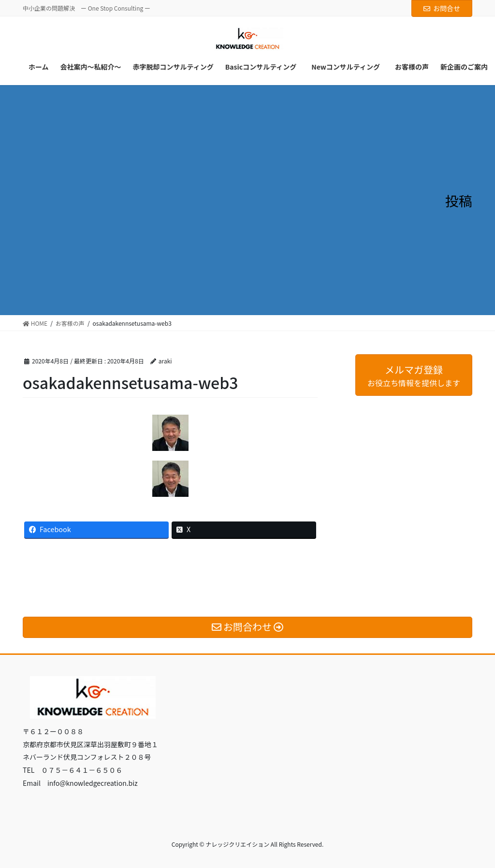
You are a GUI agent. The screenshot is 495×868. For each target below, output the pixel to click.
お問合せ (442, 8)
